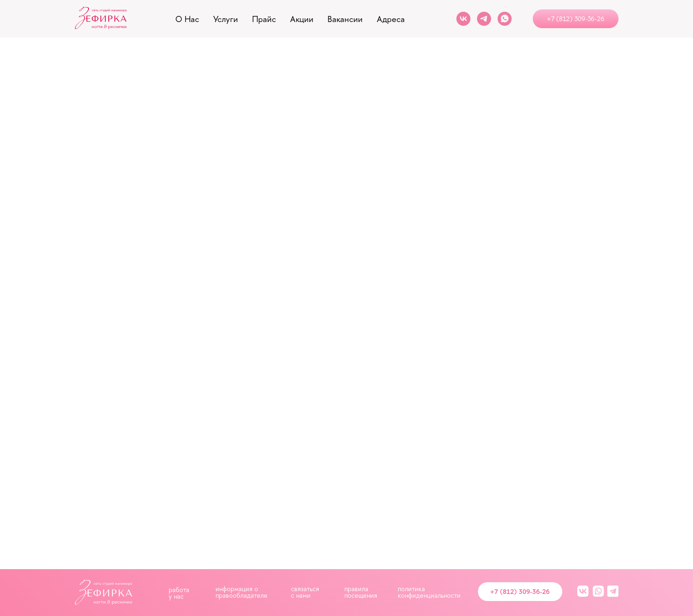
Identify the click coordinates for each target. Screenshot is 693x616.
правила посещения (361, 592)
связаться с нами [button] (305, 592)
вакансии (345, 19)
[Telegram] (484, 19)
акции (302, 19)
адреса (391, 19)
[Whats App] (505, 19)
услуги (226, 19)
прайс (264, 19)
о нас (187, 19)
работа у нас (179, 593)
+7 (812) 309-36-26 (520, 591)
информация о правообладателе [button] (242, 592)
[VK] (463, 19)
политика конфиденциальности (429, 592)
